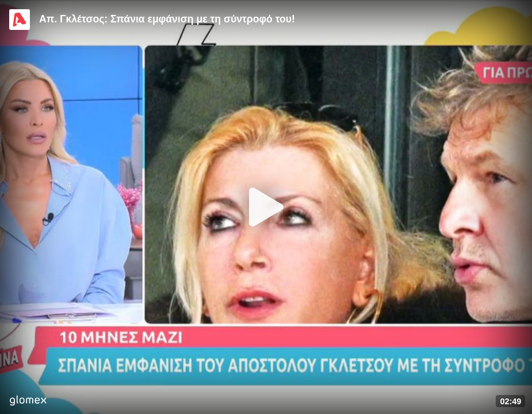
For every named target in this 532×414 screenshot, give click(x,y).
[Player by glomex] (28, 402)
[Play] (266, 207)
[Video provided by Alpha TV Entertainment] (20, 20)
